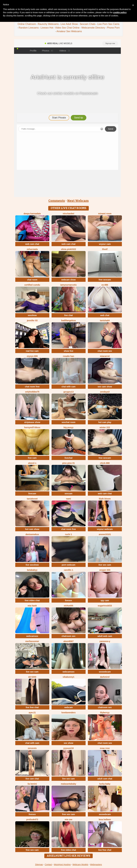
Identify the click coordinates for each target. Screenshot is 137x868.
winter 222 (105, 427)
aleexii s (32, 463)
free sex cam (69, 814)
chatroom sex (68, 636)
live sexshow (32, 565)
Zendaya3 (105, 392)
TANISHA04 (105, 320)
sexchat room (68, 422)
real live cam (32, 351)
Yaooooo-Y (105, 641)
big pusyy (68, 427)
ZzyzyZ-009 (32, 356)
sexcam (68, 494)
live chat (68, 315)
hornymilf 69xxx (32, 427)
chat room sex (105, 351)
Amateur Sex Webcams (69, 31)
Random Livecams (29, 28)
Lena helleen (105, 819)
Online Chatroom (27, 24)
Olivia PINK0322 (68, 249)
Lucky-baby (105, 784)
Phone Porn (113, 28)
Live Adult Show (69, 24)
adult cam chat (105, 779)
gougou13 (69, 392)
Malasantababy (68, 784)
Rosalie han (68, 356)
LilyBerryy (105, 713)
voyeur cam (105, 244)
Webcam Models (80, 865)
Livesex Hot (47, 28)
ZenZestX (32, 748)
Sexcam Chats (88, 24)
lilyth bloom (105, 499)
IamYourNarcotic (69, 285)
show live (68, 351)
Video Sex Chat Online (67, 28)
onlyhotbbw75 (32, 392)
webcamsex (32, 636)
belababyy (32, 570)
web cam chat (32, 244)
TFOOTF (105, 249)
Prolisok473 (32, 819)
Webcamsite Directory (93, 28)
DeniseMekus (32, 534)
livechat (68, 458)
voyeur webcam (105, 529)
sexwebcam (105, 672)
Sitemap (39, 865)
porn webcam (68, 565)
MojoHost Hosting (62, 865)
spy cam (105, 600)
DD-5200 (32, 677)
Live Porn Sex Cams (108, 24)
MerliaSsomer (32, 641)
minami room (105, 214)
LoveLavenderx (68, 713)
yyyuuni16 (68, 748)
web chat (105, 315)
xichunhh (68, 606)
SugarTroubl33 (105, 606)
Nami (69, 499)
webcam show (69, 280)
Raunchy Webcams (48, 24)
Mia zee (69, 819)
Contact (48, 865)
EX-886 (105, 285)
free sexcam (105, 280)
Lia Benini (32, 784)
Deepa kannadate (32, 214)
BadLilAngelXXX (68, 320)
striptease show (32, 422)
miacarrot (105, 356)
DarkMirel (105, 677)
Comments (57, 201)
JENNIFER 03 (32, 320)
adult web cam (105, 636)
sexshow (32, 315)
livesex (69, 600)
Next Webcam (78, 201)
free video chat (32, 600)
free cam (32, 458)
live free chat (32, 707)
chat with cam (69, 387)
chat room (32, 280)
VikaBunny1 (68, 677)
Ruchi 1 (68, 534)
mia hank (32, 606)
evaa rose (105, 748)
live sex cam (105, 565)
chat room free (32, 387)
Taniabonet (32, 499)
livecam (32, 494)
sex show (68, 743)
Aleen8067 (69, 641)
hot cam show (32, 529)
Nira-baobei (68, 214)
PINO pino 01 (68, 463)
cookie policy (120, 12)
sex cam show (105, 387)
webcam (68, 707)
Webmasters (96, 865)
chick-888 (105, 463)
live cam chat (32, 779)
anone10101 (105, 534)
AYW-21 (32, 713)
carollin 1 (68, 570)
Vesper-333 (105, 570)
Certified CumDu (32, 285)
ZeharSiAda (32, 249)
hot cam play (105, 422)
